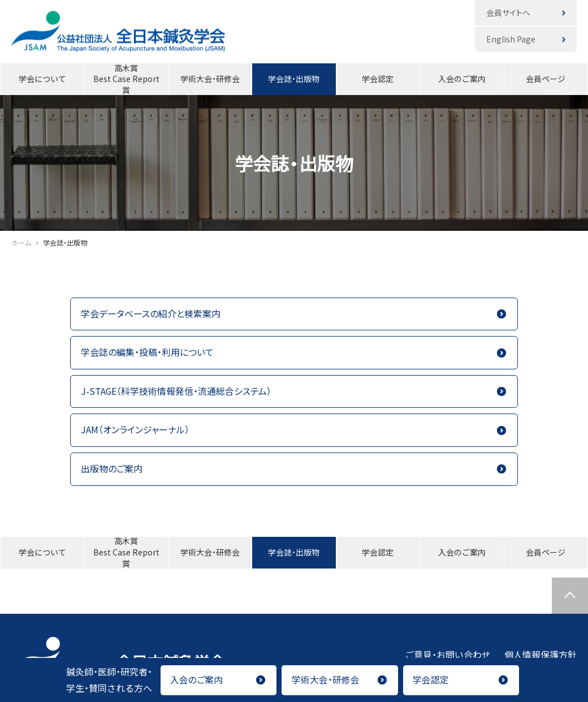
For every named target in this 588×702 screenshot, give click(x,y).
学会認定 (378, 79)
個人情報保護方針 (541, 655)
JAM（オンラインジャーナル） (135, 430)
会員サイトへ (508, 12)
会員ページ (546, 79)
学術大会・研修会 (210, 79)
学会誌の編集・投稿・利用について (147, 352)
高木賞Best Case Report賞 (126, 79)
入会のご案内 (462, 79)
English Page (511, 39)
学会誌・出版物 (294, 79)
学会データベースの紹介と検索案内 (151, 314)
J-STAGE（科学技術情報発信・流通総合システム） (176, 391)
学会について (42, 79)
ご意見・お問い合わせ (448, 655)
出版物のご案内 (112, 470)
